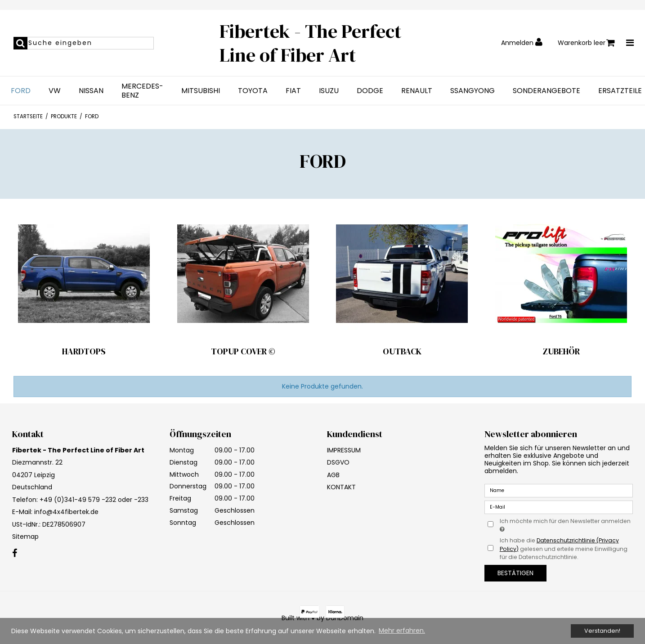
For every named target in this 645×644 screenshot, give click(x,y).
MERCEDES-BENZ (142, 91)
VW (55, 91)
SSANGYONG (473, 91)
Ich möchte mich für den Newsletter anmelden (564, 525)
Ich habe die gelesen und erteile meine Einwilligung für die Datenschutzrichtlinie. (564, 549)
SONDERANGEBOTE (546, 91)
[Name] (559, 490)
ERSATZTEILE (620, 91)
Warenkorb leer (586, 43)
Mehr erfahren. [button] (402, 631)
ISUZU (329, 91)
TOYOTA (253, 91)
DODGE (370, 91)
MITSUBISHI (201, 91)
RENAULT (417, 91)
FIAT (293, 91)
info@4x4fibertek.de (66, 512)
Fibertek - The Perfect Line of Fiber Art (310, 43)
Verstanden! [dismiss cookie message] (602, 631)
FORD (21, 91)
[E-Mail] (559, 507)
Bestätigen (515, 573)
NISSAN (91, 91)
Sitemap (25, 537)
